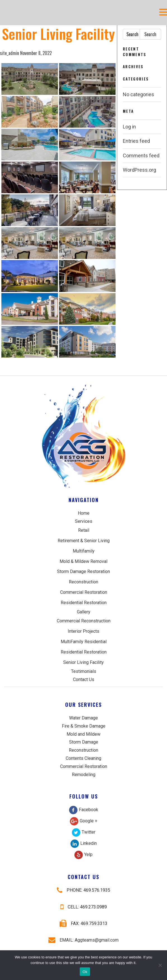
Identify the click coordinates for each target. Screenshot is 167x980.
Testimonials (84, 671)
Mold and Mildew (83, 734)
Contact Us (84, 679)
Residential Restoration (84, 603)
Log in (129, 127)
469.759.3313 (94, 923)
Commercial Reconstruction (84, 621)
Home (84, 513)
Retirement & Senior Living (84, 541)
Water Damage (83, 718)
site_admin (10, 53)
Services (84, 521)
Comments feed (141, 156)
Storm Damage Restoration (83, 571)
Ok (85, 972)
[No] (160, 965)
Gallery (84, 612)
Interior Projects (83, 631)
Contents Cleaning (83, 758)
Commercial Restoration (84, 592)
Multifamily (84, 551)
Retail (84, 530)
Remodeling (84, 775)
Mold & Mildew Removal (83, 561)
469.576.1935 (97, 890)
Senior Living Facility (83, 662)
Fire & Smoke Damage (84, 726)
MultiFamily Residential (84, 642)
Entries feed (136, 141)
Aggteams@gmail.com (97, 940)
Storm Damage (84, 742)
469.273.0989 (93, 907)
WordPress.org (139, 170)
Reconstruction (83, 582)
